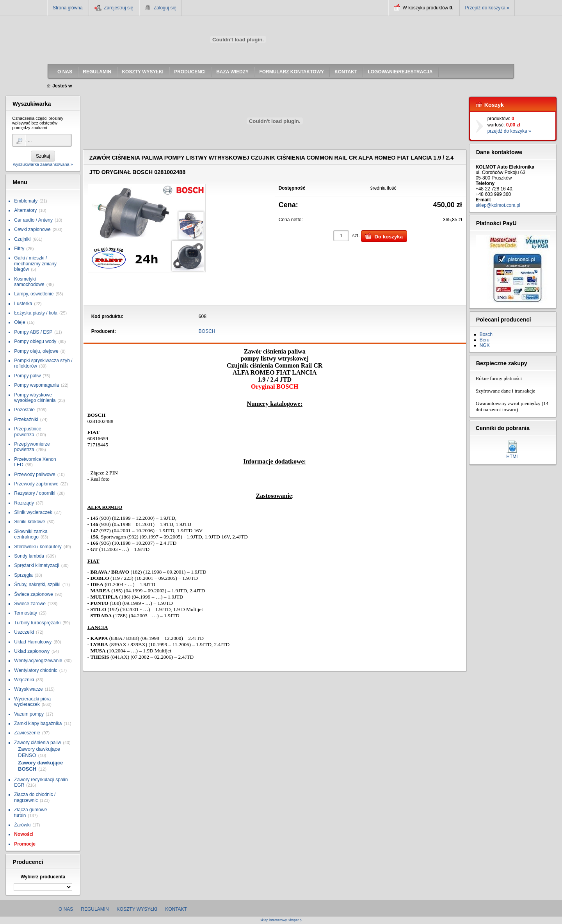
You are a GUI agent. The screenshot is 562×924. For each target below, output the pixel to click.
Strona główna (68, 8)
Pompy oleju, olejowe (36, 351)
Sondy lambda (29, 556)
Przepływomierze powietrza (32, 447)
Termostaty (26, 613)
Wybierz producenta (43, 877)
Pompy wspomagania (36, 385)
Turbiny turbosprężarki (37, 623)
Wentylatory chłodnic (36, 670)
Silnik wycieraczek (33, 512)
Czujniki (22, 239)
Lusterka (23, 304)
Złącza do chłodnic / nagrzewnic (35, 797)
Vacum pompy (29, 714)
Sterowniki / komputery (38, 547)
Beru (485, 340)
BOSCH (207, 331)
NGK (485, 345)
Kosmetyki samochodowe (29, 282)
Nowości (24, 834)
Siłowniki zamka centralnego (31, 534)
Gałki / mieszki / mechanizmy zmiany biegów (35, 264)
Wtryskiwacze (28, 689)
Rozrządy (24, 503)
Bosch (486, 334)
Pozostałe (24, 410)
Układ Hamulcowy (33, 642)
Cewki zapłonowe (32, 229)
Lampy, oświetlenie (34, 294)
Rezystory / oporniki (35, 493)
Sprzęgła (23, 575)
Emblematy (26, 201)
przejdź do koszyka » (509, 131)
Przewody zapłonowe (36, 484)
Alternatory (25, 210)
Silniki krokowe (29, 522)
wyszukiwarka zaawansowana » (43, 164)
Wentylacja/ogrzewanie (38, 661)
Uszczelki (24, 632)
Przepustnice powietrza (28, 432)
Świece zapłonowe (33, 594)
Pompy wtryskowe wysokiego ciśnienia (35, 398)
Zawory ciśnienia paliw (37, 743)
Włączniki (24, 680)
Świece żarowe (30, 604)
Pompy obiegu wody (35, 341)
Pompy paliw (27, 376)
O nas (66, 909)
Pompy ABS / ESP (33, 332)
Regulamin (95, 909)
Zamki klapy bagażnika (38, 723)
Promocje (25, 844)
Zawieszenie (27, 733)
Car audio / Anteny (33, 220)
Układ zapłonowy (32, 651)
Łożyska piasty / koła (36, 313)
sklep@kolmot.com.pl (498, 205)
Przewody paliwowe (35, 474)
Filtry (19, 249)
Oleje (20, 322)
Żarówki (22, 825)
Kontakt (176, 909)
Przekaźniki (26, 419)
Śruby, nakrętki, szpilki (37, 585)
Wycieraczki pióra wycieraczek (32, 702)
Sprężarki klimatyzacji (36, 565)
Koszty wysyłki (137, 909)
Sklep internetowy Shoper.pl (281, 920)
